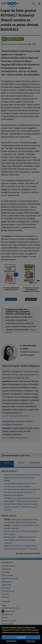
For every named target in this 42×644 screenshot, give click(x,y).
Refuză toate (31, 641)
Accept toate (21, 637)
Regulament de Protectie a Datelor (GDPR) (17, 630)
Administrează (11, 641)
